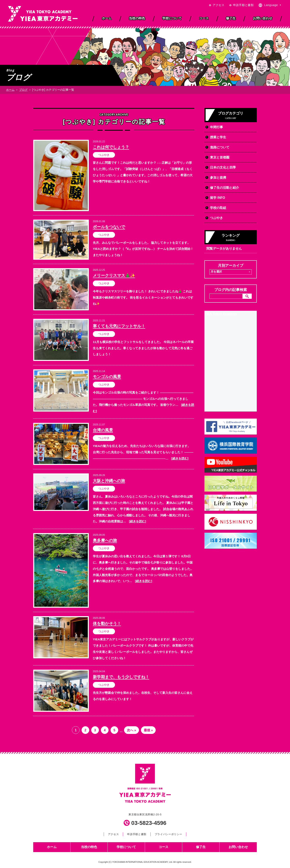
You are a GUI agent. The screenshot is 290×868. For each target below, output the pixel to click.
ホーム (10, 90)
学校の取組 (218, 208)
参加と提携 (218, 178)
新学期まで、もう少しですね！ (121, 677)
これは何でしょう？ (111, 147)
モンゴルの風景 (107, 377)
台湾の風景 (103, 430)
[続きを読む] (180, 458)
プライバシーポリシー (168, 834)
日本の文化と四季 (223, 167)
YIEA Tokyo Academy (221, 314)
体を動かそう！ (107, 623)
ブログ (23, 90)
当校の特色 (89, 847)
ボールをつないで (109, 227)
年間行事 (216, 127)
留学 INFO (218, 198)
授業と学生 (218, 137)
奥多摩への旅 (105, 540)
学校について (126, 847)
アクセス (219, 5)
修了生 (201, 847)
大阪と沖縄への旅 (109, 481)
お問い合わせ (238, 847)
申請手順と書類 (243, 5)
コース (164, 847)
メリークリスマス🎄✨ (114, 275)
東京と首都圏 (220, 157)
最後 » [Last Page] (148, 730)
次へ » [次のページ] (131, 730)
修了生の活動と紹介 (225, 188)
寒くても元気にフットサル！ (119, 326)
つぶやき (104, 155)
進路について (220, 147)
